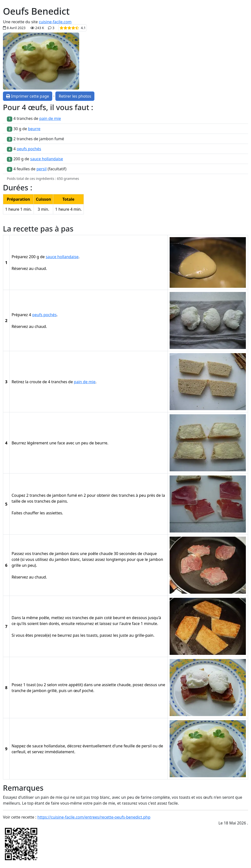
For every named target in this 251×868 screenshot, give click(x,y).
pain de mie (50, 118)
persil (42, 169)
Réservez (20, 268)
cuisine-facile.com (55, 22)
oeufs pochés (29, 149)
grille (16, 565)
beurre (34, 129)
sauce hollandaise (47, 159)
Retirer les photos (75, 96)
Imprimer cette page (28, 96)
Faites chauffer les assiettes (37, 513)
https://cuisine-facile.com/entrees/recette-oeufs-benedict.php (94, 817)
